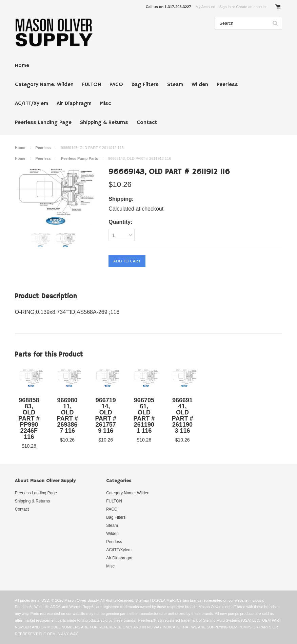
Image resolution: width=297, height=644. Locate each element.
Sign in (225, 7)
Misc (105, 104)
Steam (175, 85)
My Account (205, 7)
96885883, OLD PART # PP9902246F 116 (29, 418)
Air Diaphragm (74, 104)
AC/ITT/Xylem (32, 104)
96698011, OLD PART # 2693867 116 (67, 415)
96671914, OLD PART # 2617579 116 (106, 415)
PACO (116, 85)
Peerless (227, 85)
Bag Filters (145, 85)
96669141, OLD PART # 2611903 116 (183, 415)
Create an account (251, 7)
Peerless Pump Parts (80, 158)
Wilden (200, 85)
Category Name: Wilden (44, 85)
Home (22, 66)
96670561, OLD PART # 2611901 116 (144, 415)
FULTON (92, 85)
